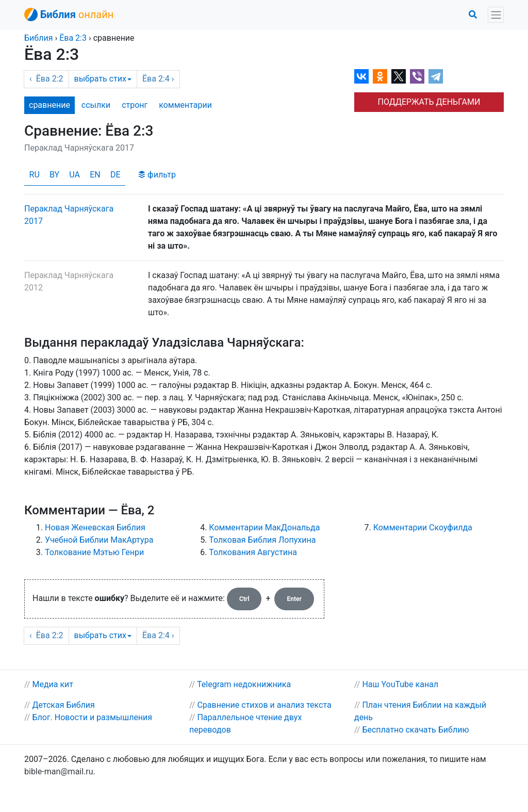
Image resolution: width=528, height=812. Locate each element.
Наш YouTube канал (400, 684)
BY (54, 175)
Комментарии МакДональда (264, 527)
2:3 (73, 38)
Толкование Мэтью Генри (94, 552)
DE (115, 175)
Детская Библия (63, 705)
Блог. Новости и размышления (92, 717)
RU (35, 175)
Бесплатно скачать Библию (415, 730)
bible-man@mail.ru (59, 772)
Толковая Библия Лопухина (262, 540)
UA (75, 175)
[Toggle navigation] (496, 15)
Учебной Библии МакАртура (99, 540)
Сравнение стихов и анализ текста (264, 705)
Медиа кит (53, 684)
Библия (38, 38)
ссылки (96, 105)
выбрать (103, 79)
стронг (135, 105)
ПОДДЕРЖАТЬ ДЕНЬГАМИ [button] (429, 102)
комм (185, 105)
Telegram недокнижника (244, 684)
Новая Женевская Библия (95, 527)
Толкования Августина (253, 552)
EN (95, 175)
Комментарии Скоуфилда (423, 527)
